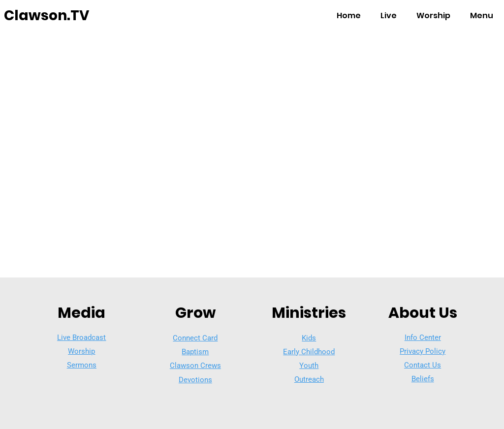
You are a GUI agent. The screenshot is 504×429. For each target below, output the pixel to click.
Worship (81, 351)
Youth (309, 366)
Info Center (423, 337)
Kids (309, 338)
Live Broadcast (81, 337)
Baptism (195, 352)
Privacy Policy (423, 351)
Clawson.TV (47, 15)
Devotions (195, 380)
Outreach (309, 379)
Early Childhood (309, 352)
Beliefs (423, 379)
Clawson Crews (195, 366)
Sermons (82, 365)
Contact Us (423, 365)
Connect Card (195, 338)
